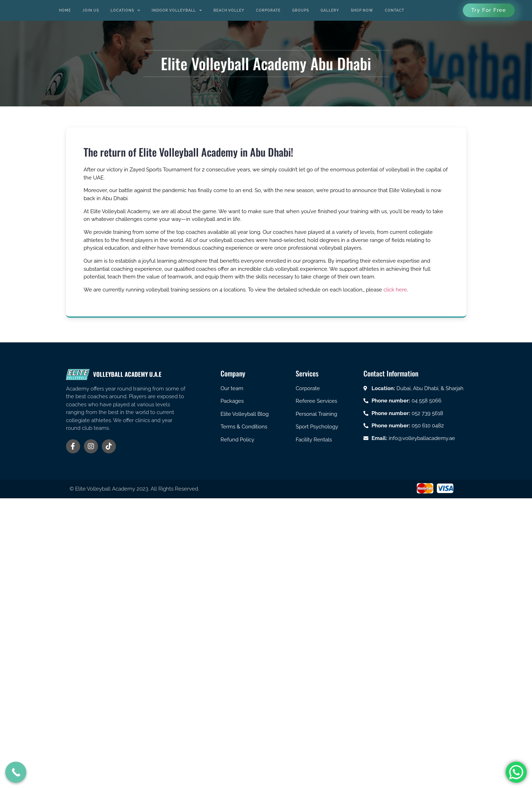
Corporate (268, 10)
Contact (395, 10)
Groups (301, 10)
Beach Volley (229, 10)
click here (395, 290)
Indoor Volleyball (177, 11)
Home (65, 10)
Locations (125, 11)
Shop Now (362, 10)
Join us (91, 10)
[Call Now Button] (16, 772)
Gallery (330, 10)
